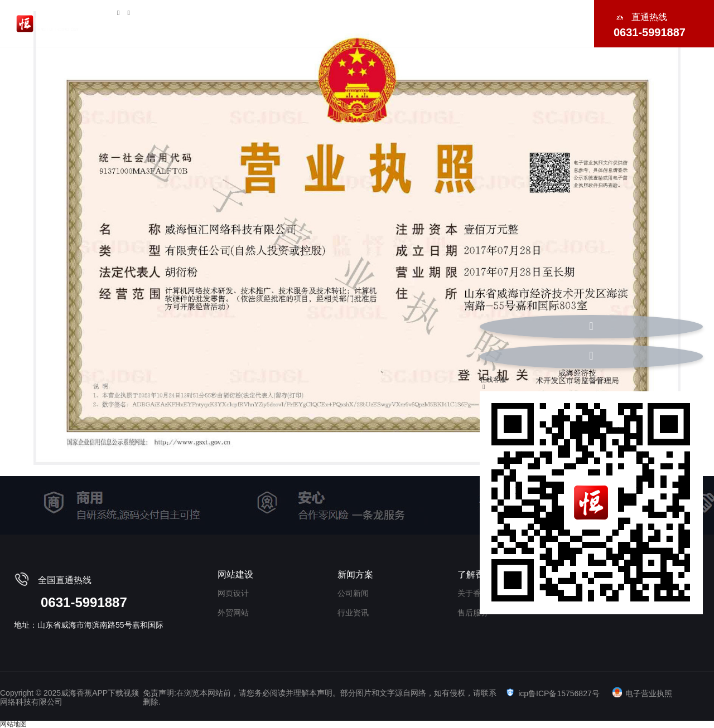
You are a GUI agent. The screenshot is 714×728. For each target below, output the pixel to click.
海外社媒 (501, 22)
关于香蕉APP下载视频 (174, 22)
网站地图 (13, 724)
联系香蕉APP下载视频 (527, 32)
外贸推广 (367, 22)
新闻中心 (554, 22)
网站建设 (253, 22)
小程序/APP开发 (434, 22)
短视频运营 (310, 22)
